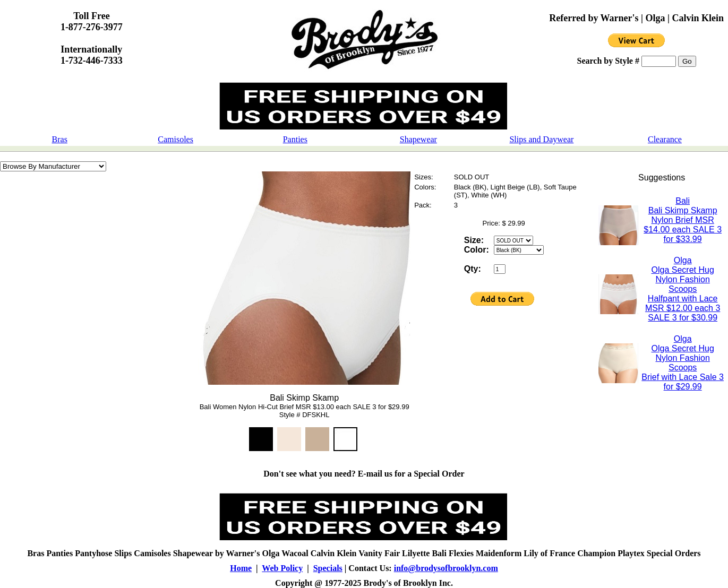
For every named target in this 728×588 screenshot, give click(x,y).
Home (241, 568)
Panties (295, 139)
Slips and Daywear (541, 139)
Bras (60, 139)
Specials (328, 568)
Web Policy (282, 568)
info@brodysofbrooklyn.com (446, 568)
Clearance (665, 139)
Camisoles (175, 139)
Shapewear (418, 139)
